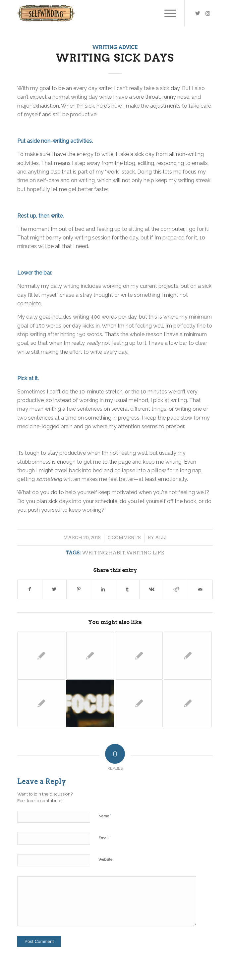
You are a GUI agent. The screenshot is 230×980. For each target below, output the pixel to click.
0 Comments (124, 538)
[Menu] (167, 13)
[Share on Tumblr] (127, 589)
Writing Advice (115, 47)
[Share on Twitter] (54, 589)
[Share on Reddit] (176, 589)
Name (105, 816)
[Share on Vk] (151, 589)
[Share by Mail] (200, 589)
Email (105, 838)
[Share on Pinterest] (79, 589)
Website (105, 860)
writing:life (145, 553)
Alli (161, 538)
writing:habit (103, 553)
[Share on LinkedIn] (103, 589)
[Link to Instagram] (208, 13)
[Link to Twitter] (198, 13)
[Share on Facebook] (30, 589)
